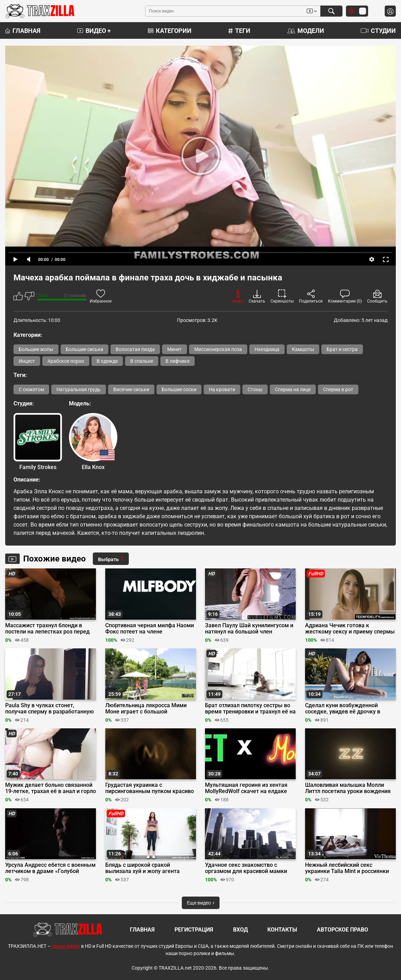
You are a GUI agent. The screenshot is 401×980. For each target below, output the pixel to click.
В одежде (107, 361)
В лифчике (177, 361)
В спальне (142, 361)
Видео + (94, 31)
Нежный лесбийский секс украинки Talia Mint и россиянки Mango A (347, 868)
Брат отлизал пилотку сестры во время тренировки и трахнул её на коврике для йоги (250, 709)
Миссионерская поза (218, 349)
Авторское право (342, 930)
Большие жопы (36, 349)
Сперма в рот (338, 389)
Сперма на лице (293, 389)
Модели (306, 31)
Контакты (282, 930)
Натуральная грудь (79, 389)
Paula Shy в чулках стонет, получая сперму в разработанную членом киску (50, 709)
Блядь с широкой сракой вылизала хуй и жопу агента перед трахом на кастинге (142, 868)
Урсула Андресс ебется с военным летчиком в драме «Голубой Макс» (50, 868)
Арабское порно (66, 361)
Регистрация (194, 930)
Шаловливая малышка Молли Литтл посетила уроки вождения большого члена (348, 788)
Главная (23, 31)
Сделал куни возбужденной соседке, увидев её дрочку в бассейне (343, 709)
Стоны (255, 389)
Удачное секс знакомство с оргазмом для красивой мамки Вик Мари (246, 868)
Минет (175, 349)
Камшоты (303, 349)
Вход (240, 930)
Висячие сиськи (131, 389)
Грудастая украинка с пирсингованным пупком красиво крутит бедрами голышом (150, 788)
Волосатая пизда (135, 349)
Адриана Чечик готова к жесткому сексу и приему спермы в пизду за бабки (350, 629)
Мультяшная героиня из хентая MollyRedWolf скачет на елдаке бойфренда (246, 788)
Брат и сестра (342, 349)
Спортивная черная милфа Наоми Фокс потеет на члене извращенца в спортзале (150, 629)
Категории (170, 31)
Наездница (267, 349)
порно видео (66, 946)
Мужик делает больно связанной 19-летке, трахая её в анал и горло (51, 788)
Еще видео (201, 903)
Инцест (27, 361)
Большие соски (179, 389)
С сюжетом (31, 389)
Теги (239, 31)
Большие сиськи (84, 349)
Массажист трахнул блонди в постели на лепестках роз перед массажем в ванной (47, 629)
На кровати (222, 389)
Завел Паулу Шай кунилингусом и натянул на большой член (249, 629)
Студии (378, 31)
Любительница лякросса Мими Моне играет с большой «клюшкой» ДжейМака (146, 709)
